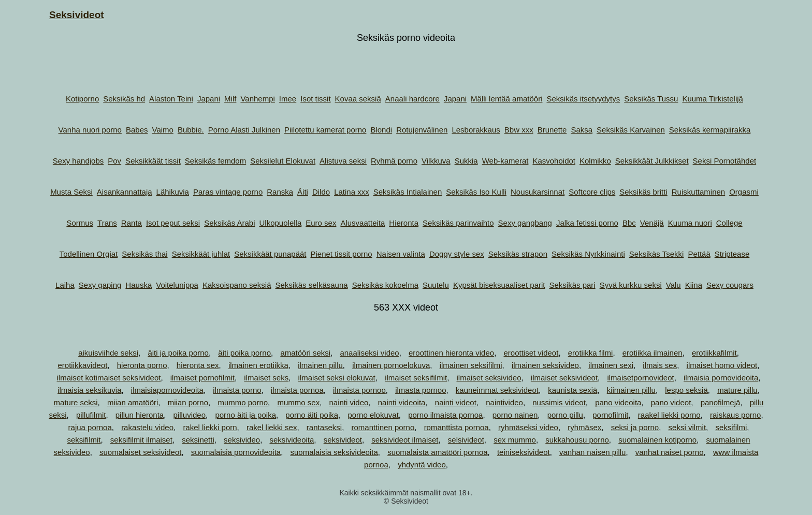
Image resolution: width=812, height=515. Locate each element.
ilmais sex (660, 365)
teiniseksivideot (524, 452)
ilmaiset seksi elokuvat (337, 378)
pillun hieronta (140, 415)
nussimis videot (559, 402)
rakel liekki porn (210, 427)
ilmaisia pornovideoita (721, 378)
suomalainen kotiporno (657, 440)
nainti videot (456, 402)
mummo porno (243, 402)
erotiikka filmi (591, 353)
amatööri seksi (305, 353)
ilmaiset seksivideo (489, 378)
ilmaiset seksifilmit (416, 378)
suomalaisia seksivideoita (334, 452)
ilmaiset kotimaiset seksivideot (109, 378)
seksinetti (198, 440)
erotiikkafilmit (714, 353)
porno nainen (515, 415)
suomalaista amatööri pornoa (437, 452)
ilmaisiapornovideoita (167, 390)
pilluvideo (190, 415)
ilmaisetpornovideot (640, 378)
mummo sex (298, 402)
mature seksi (76, 402)
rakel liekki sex (272, 427)
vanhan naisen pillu (592, 452)
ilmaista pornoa (297, 390)
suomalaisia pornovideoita (236, 452)
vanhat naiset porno (670, 452)
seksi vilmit (687, 427)
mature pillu (737, 390)
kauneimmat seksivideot (497, 390)
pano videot (671, 402)
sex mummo (515, 440)
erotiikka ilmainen (653, 353)
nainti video (349, 402)
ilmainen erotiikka (258, 365)
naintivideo (504, 402)
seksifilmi (731, 427)
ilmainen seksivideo (545, 365)
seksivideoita (292, 440)
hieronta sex (198, 365)
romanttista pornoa (456, 427)
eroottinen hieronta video (451, 353)
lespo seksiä (686, 390)
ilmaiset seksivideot (564, 378)
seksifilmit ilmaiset (141, 440)
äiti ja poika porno (178, 353)
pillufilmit (91, 415)
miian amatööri (133, 402)
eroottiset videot (531, 353)
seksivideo (242, 440)
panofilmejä (721, 402)
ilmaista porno (237, 390)
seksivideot (343, 440)
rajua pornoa (90, 427)
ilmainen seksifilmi (471, 365)
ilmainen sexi (611, 365)
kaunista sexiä (572, 390)
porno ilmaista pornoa (445, 415)
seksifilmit (84, 440)
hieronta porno (142, 365)
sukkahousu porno (577, 440)
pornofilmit (610, 415)
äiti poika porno (244, 353)
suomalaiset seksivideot (140, 452)
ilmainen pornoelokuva (391, 365)
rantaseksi (324, 427)
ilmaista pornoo (359, 390)
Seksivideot (77, 15)
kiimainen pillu (631, 390)
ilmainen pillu (320, 365)
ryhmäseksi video (528, 427)
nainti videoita (402, 402)
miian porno (188, 402)
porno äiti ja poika (245, 415)
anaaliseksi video (369, 353)
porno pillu (565, 415)
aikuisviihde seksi (108, 353)
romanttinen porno (383, 427)
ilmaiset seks (266, 378)
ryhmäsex (584, 427)
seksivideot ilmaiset (405, 440)
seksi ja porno (635, 427)
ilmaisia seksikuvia (89, 390)
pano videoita (618, 402)
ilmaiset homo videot (722, 365)
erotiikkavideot (83, 365)
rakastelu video (147, 427)
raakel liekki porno (669, 415)
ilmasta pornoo (421, 390)
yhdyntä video (422, 465)
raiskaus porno (735, 415)
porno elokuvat (373, 415)
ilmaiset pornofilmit (202, 378)
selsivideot (466, 440)
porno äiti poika (312, 415)
